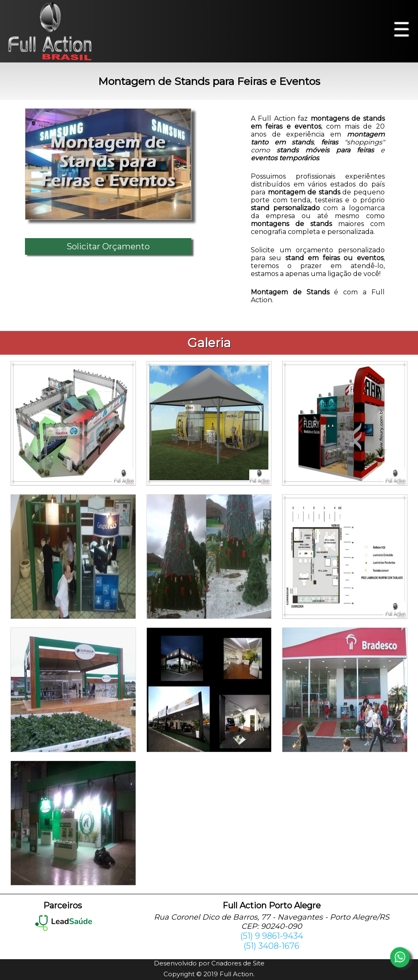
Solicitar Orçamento (108, 246)
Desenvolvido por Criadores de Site (209, 963)
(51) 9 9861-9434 (272, 936)
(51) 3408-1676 (272, 946)
